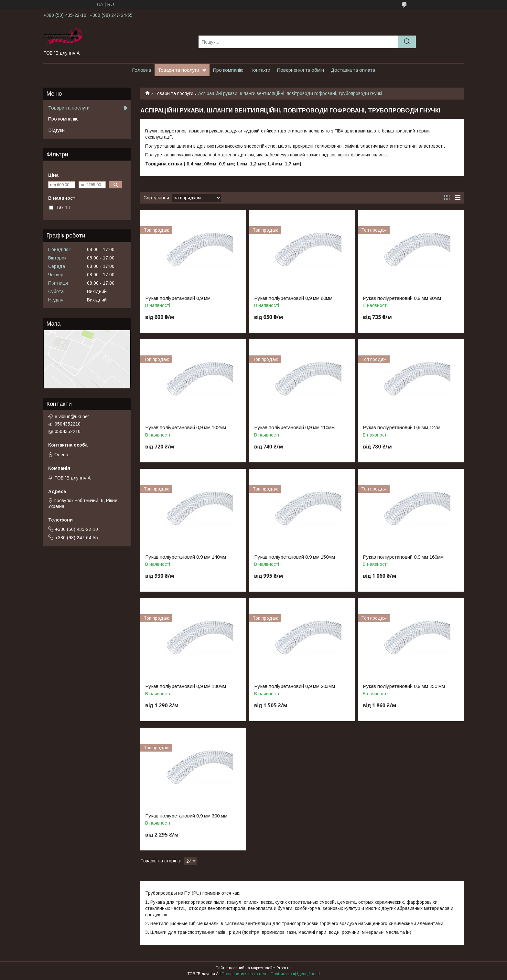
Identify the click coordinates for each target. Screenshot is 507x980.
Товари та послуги (178, 70)
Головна (141, 70)
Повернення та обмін (301, 70)
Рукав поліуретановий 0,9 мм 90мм (402, 298)
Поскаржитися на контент (245, 974)
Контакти (260, 70)
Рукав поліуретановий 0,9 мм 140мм (186, 557)
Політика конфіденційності (295, 974)
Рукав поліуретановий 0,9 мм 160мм (403, 557)
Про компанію (228, 70)
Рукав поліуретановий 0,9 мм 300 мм (186, 816)
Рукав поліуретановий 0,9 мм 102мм (186, 427)
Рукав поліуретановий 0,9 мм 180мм (186, 686)
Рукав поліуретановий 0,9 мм (178, 298)
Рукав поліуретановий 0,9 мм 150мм (295, 557)
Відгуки (56, 130)
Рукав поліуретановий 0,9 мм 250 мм (404, 686)
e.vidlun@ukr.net (72, 416)
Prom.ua (284, 968)
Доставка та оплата (353, 70)
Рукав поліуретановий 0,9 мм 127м (402, 427)
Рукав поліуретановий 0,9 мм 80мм (293, 298)
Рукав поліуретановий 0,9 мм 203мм (295, 686)
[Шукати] (407, 42)
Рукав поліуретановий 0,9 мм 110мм (294, 427)
